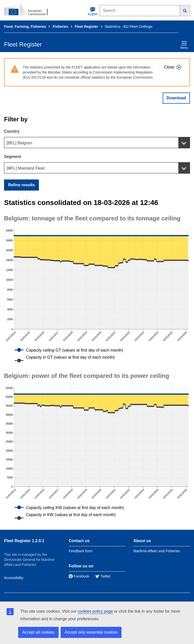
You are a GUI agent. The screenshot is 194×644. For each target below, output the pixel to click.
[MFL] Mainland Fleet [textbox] (26, 168)
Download (176, 98)
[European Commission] (29, 10)
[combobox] (97, 143)
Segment (13, 157)
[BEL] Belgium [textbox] (19, 143)
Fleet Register (87, 27)
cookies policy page (95, 611)
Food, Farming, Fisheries (25, 27)
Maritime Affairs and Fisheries (157, 551)
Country (12, 131)
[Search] (185, 11)
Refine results (21, 185)
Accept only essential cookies (91, 632)
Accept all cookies (38, 632)
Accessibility (14, 578)
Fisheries (60, 27)
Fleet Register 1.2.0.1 (24, 541)
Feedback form (80, 551)
